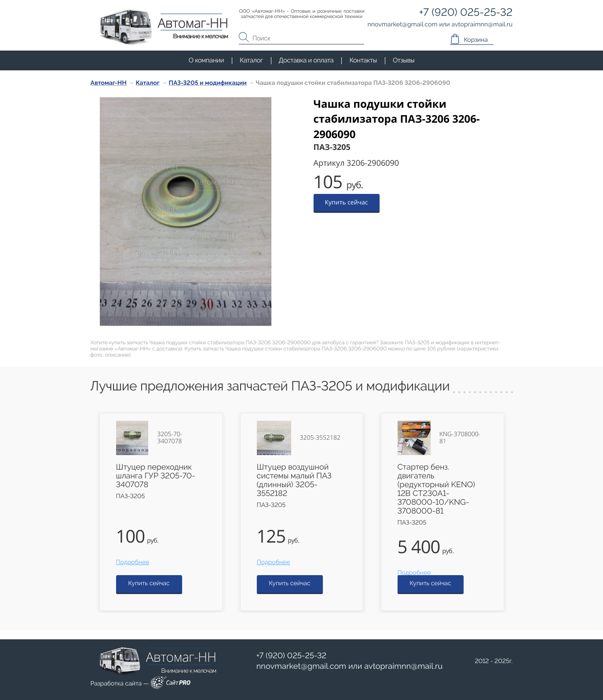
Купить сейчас (347, 202)
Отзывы (404, 60)
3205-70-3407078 (170, 438)
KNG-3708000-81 (460, 438)
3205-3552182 (320, 438)
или (350, 667)
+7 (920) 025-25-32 (292, 656)
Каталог (251, 60)
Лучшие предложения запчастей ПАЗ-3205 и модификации (270, 386)
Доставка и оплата (306, 60)
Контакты (363, 60)
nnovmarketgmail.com (301, 666)
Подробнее (133, 562)
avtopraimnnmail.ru (403, 666)
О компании (206, 60)
